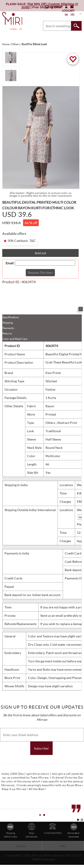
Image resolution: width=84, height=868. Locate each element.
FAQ (63, 846)
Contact (21, 846)
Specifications (11, 317)
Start (78, 820)
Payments (8, 328)
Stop (82, 820)
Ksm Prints (53, 373)
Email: (10, 263)
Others (51, 423)
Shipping (8, 323)
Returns (7, 333)
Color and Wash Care (15, 339)
